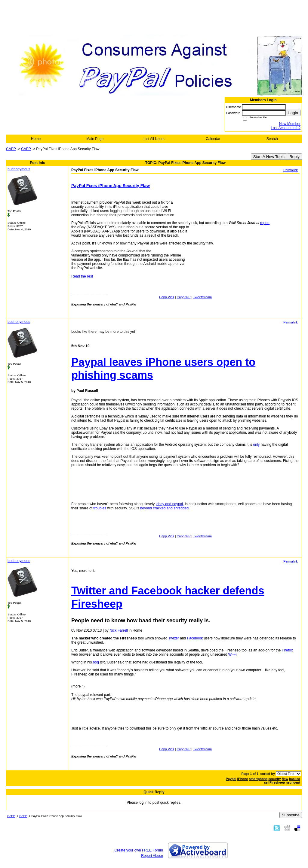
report (265, 223)
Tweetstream (202, 297)
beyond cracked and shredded (164, 508)
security (274, 779)
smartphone (258, 779)
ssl (266, 782)
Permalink (291, 170)
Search (272, 139)
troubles (100, 508)
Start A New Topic (269, 157)
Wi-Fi (233, 654)
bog (96, 662)
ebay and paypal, (170, 504)
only (256, 445)
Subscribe (291, 815)
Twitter (174, 638)
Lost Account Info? (286, 128)
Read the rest (82, 276)
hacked (295, 779)
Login (293, 113)
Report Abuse (152, 856)
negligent (293, 782)
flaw (285, 779)
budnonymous (19, 169)
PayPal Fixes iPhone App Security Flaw (111, 186)
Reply (294, 157)
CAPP (11, 149)
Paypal (231, 779)
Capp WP (184, 297)
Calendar (213, 139)
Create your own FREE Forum (139, 850)
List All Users (154, 139)
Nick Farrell (119, 630)
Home (36, 139)
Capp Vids (167, 297)
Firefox (287, 650)
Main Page (95, 139)
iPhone (243, 779)
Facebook (195, 638)
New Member (290, 124)
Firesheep (277, 782)
